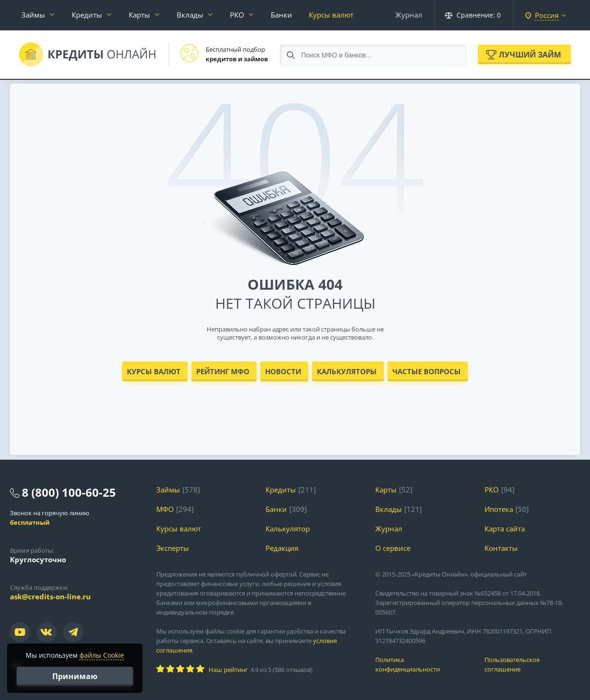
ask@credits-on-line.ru (50, 596)
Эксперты (173, 548)
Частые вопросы (427, 371)
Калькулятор (288, 529)
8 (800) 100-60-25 (69, 492)
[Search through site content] (373, 55)
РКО (237, 15)
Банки (281, 15)
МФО (165, 509)
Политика (423, 665)
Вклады (190, 15)
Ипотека (499, 509)
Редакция (282, 548)
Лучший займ (530, 55)
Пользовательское (532, 665)
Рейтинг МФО (223, 371)
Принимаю (75, 676)
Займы (33, 15)
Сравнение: (473, 15)
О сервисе (393, 548)
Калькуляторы (347, 371)
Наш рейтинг (228, 670)
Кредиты (87, 15)
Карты (139, 15)
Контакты (501, 548)
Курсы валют (331, 15)
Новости (283, 371)
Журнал (409, 15)
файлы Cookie (102, 655)
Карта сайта (505, 529)
